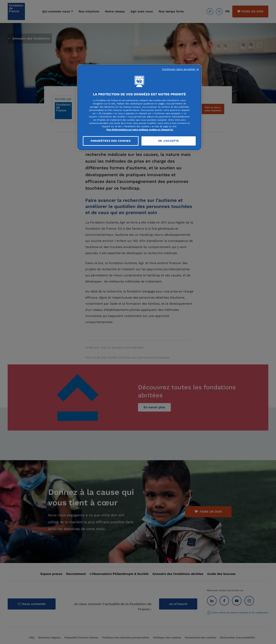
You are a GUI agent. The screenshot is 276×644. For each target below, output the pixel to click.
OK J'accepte (169, 141)
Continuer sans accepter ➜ (181, 69)
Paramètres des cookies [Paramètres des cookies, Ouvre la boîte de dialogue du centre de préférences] (111, 141)
